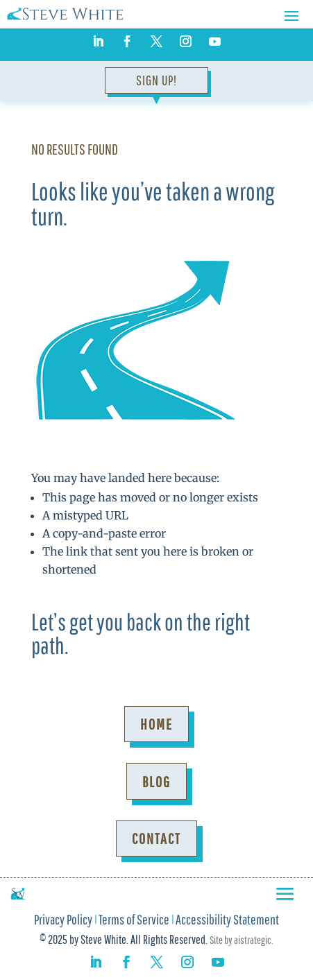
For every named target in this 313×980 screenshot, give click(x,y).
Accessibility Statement (227, 921)
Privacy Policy (63, 921)
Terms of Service (134, 921)
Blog (156, 781)
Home (156, 724)
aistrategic (253, 940)
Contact (156, 838)
